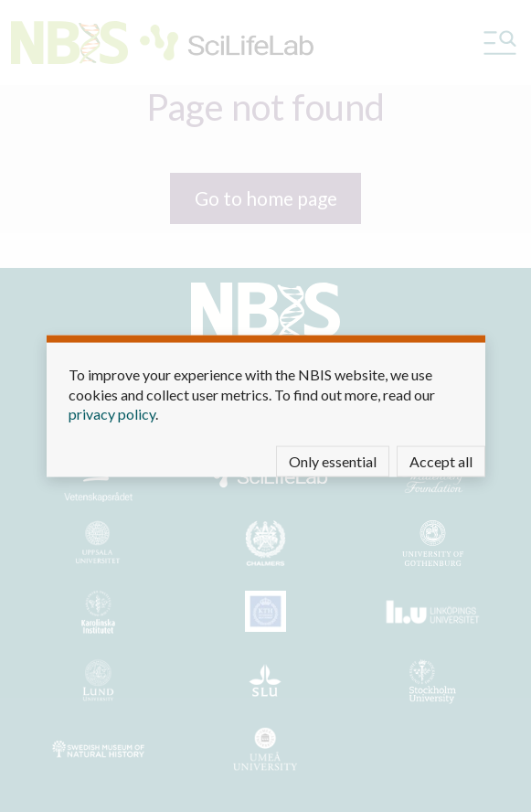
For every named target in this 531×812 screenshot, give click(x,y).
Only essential (333, 460)
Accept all (441, 460)
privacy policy (112, 414)
